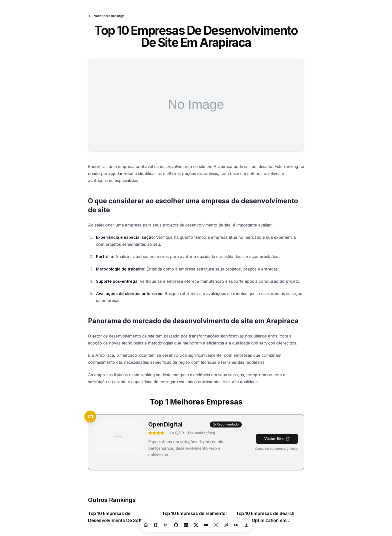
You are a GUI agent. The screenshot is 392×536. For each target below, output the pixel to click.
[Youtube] (206, 525)
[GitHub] (176, 525)
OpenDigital (165, 424)
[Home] (146, 525)
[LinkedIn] (186, 525)
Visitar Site (277, 439)
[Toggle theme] (216, 525)
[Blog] (156, 525)
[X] (196, 525)
